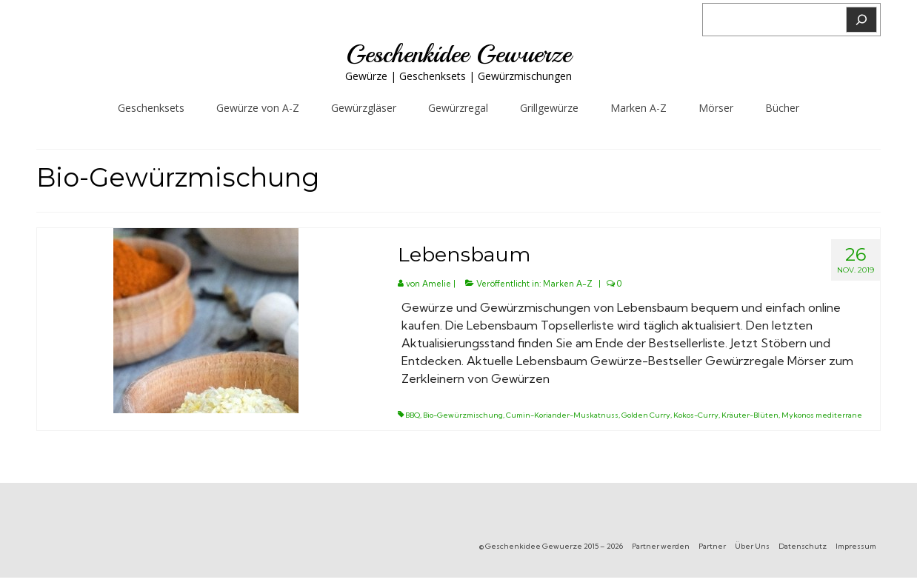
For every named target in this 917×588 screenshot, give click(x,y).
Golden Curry (646, 415)
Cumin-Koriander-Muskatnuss (562, 415)
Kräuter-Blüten (750, 415)
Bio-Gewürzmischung (463, 415)
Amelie (437, 284)
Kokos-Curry (696, 415)
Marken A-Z (568, 284)
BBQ (413, 415)
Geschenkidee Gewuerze (458, 54)
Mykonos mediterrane (822, 415)
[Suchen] (861, 20)
